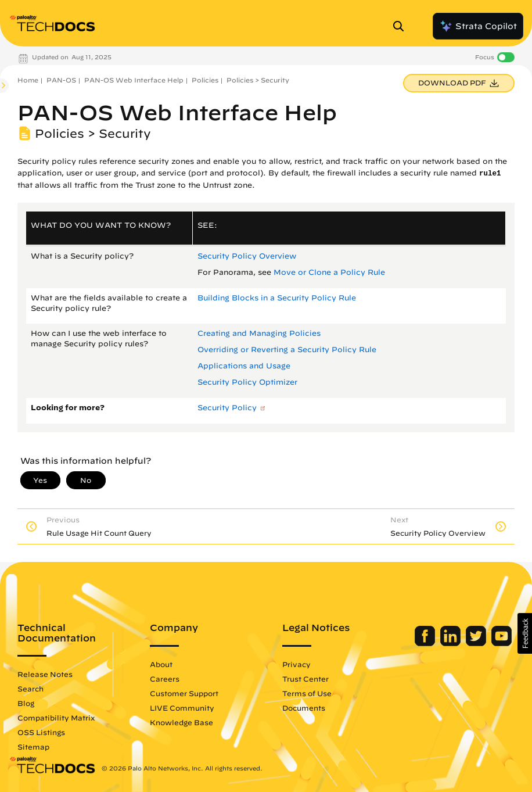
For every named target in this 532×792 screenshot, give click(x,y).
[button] (525, 633)
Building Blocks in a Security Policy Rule (277, 298)
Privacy (296, 664)
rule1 (490, 174)
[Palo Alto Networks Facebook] (426, 643)
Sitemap (33, 747)
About (161, 664)
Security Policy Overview (247, 256)
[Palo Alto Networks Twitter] (477, 643)
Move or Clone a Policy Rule (329, 272)
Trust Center (305, 679)
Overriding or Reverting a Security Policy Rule (287, 350)
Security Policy (227, 408)
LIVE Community (182, 708)
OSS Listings (41, 732)
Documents (304, 708)
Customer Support (184, 693)
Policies (205, 80)
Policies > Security (258, 80)
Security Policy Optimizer (247, 382)
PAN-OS (61, 80)
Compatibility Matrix (56, 718)
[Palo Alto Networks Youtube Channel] (502, 643)
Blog (26, 703)
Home (28, 80)
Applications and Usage (244, 366)
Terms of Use (307, 693)
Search (30, 689)
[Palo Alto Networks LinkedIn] (452, 643)
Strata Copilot (478, 26)
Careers (165, 679)
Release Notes (45, 674)
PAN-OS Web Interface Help (134, 80)
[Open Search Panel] (402, 26)
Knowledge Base (181, 722)
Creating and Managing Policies (259, 333)
